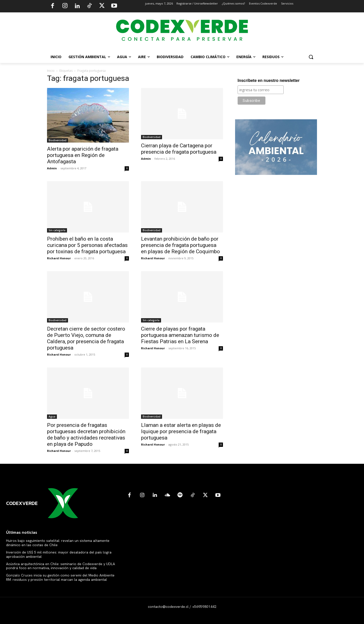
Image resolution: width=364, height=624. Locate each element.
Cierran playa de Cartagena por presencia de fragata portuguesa (179, 149)
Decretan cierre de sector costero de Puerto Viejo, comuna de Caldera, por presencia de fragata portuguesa (86, 338)
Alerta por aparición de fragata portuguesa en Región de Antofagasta (83, 155)
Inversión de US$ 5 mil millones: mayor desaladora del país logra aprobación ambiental (59, 554)
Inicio (51, 71)
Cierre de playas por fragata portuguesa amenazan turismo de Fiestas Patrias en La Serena (180, 335)
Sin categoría (57, 230)
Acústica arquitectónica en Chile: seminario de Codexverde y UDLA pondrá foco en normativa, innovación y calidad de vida (61, 566)
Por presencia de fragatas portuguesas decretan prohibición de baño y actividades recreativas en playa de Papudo (86, 435)
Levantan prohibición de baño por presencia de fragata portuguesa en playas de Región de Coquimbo (180, 245)
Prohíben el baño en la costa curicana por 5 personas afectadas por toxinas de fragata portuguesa (87, 245)
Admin (52, 168)
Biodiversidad (58, 140)
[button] (311, 57)
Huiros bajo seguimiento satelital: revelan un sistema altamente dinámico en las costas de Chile (58, 543)
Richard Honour (59, 258)
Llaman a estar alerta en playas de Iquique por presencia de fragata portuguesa (181, 431)
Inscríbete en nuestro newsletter (269, 80)
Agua (52, 417)
